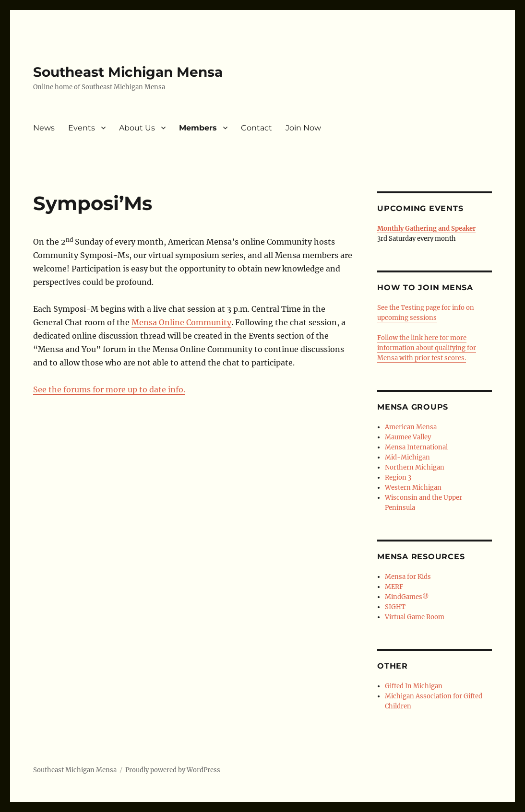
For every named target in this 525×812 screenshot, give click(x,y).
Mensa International (416, 447)
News (44, 128)
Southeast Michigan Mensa (128, 72)
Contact (257, 128)
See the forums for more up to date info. (109, 389)
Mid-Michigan (407, 457)
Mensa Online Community (181, 322)
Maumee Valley (408, 437)
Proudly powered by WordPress (173, 770)
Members (198, 128)
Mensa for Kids (408, 577)
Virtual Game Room (415, 617)
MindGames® (407, 597)
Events (82, 128)
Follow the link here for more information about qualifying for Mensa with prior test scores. (427, 348)
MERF (394, 587)
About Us (137, 128)
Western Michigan (413, 488)
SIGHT (395, 607)
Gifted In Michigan (414, 686)
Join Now (303, 128)
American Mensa (411, 427)
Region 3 (398, 477)
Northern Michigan (415, 467)
